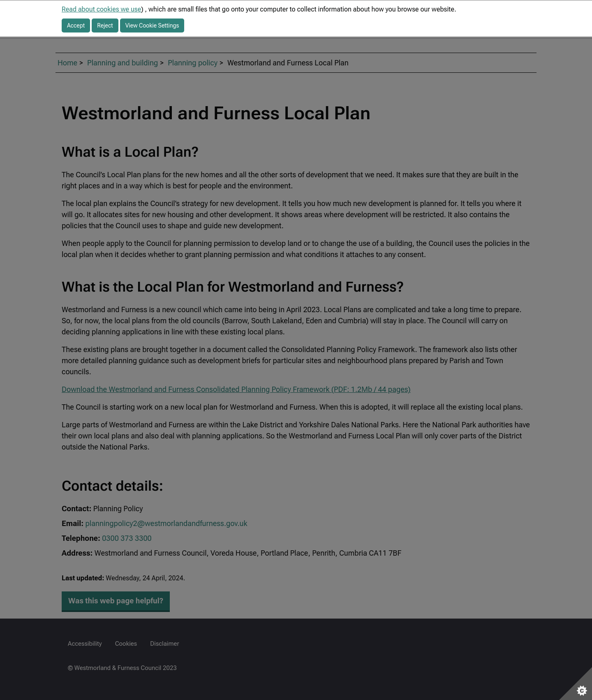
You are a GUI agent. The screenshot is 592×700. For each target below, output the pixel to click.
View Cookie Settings (152, 25)
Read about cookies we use (101, 9)
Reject (105, 25)
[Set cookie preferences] (576, 684)
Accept (76, 25)
